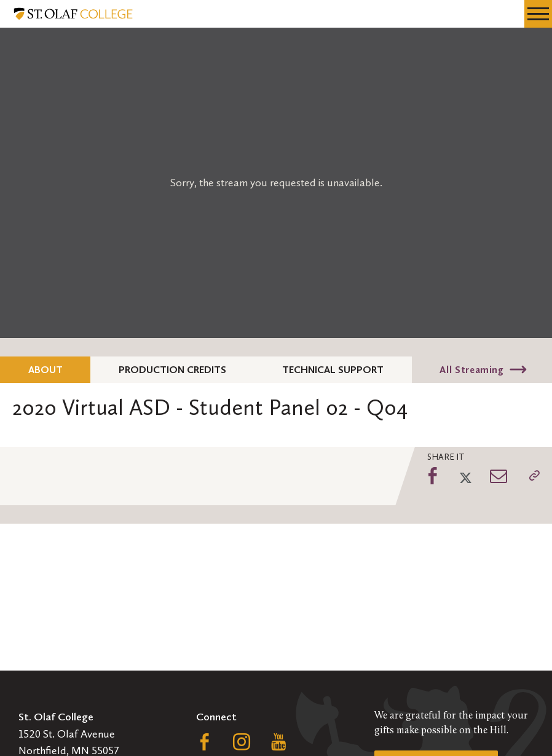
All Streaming (471, 370)
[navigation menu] (538, 14)
